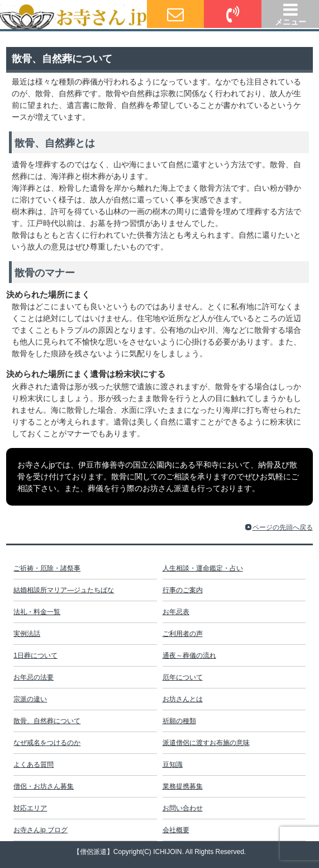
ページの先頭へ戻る (283, 527)
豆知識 (173, 765)
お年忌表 (176, 612)
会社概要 (176, 830)
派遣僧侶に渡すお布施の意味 (206, 743)
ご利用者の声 (183, 634)
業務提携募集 (183, 786)
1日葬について (35, 655)
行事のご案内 (183, 590)
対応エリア (30, 808)
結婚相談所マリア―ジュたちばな (64, 590)
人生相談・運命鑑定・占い (203, 568)
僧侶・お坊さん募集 (44, 786)
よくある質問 (34, 765)
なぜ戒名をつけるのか (47, 743)
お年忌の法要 (34, 677)
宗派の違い (30, 699)
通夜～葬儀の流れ (189, 655)
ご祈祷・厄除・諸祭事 (47, 568)
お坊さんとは (183, 699)
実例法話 (27, 634)
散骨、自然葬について (47, 721)
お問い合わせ (183, 808)
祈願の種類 (179, 721)
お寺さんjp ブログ (41, 830)
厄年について (183, 677)
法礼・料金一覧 (37, 612)
